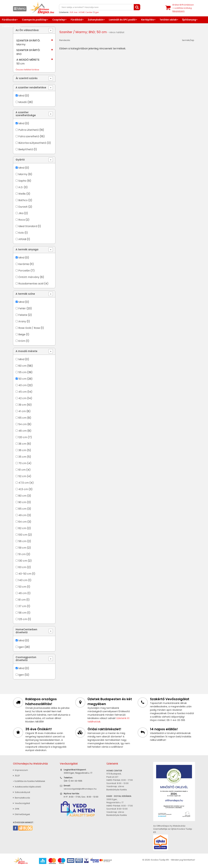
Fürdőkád (76, 20)
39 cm (22, 405)
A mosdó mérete (26, 351)
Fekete (23, 315)
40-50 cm (25, 574)
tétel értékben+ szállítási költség (183, 8)
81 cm (22, 600)
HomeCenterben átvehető (26, 631)
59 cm (22, 548)
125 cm (23, 619)
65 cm (22, 418)
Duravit (23, 207)
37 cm (22, 606)
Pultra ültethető (29, 130)
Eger (97, 12)
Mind (21, 96)
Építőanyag (189, 20)
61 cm (22, 470)
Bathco (23, 200)
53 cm (22, 587)
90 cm (22, 502)
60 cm (22, 366)
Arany (22, 321)
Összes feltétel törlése (27, 70)
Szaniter (66, 32)
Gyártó (20, 160)
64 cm (23, 522)
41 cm (22, 411)
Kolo (21, 233)
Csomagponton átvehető (26, 659)
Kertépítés (148, 20)
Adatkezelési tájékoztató (27, 787)
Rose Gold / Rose (29, 328)
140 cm (23, 580)
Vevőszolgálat (21, 803)
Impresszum (20, 770)
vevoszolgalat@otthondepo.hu (80, 789)
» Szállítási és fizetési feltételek (29, 781)
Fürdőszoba (9, 20)
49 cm (22, 515)
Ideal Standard (28, 226)
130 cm (23, 561)
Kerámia (24, 264)
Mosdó (23, 102)
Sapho (22, 181)
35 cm (22, 457)
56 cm (22, 541)
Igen (21, 647)
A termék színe (25, 294)
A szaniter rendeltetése (31, 87)
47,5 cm (24, 483)
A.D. (21, 187)
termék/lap (188, 40)
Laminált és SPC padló (122, 20)
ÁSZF (16, 776)
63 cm (22, 567)
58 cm (22, 613)
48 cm (23, 431)
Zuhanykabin (95, 20)
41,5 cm (23, 489)
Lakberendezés (11, 26)
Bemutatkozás (22, 798)
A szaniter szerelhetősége (26, 114)
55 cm (22, 372)
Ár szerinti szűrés (27, 78)
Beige (22, 334)
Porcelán (24, 271)
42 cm (22, 398)
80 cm (22, 496)
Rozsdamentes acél (31, 284)
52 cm (22, 476)
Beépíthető (26, 149)
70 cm (22, 463)
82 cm (22, 528)
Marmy (23, 174)
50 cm (22, 379)
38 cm (22, 444)
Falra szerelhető (29, 136)
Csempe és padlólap (34, 20)
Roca (22, 220)
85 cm (22, 509)
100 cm (23, 535)
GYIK (16, 809)
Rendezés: (65, 40)
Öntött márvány (29, 277)
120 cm (23, 437)
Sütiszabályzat (22, 792)
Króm (22, 341)
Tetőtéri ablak (168, 20)
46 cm (23, 593)
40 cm (23, 385)
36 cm (22, 450)
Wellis (22, 194)
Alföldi (22, 239)
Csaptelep (59, 20)
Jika (21, 213)
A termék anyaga (27, 249)
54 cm (23, 424)
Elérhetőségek (22, 814)
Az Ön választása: (27, 30)
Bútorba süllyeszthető (32, 143)
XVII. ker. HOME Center (81, 12)
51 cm (22, 554)
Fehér (22, 308)
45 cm (23, 392)
